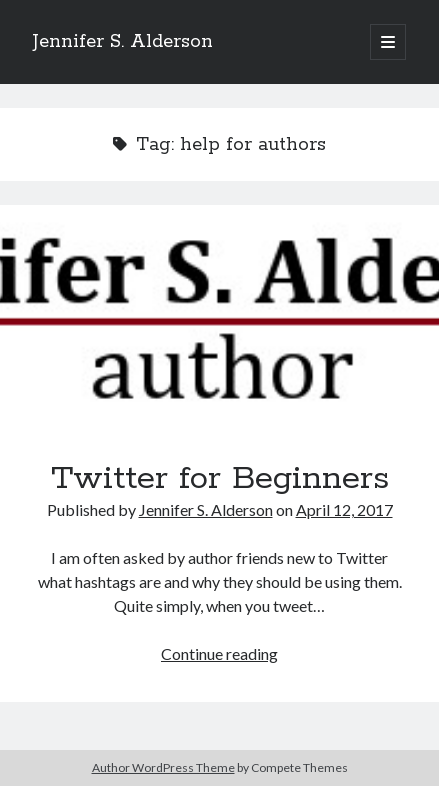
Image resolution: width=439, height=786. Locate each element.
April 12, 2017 (344, 509)
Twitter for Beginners (219, 315)
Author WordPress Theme (163, 767)
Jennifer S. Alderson (123, 42)
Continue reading (219, 653)
